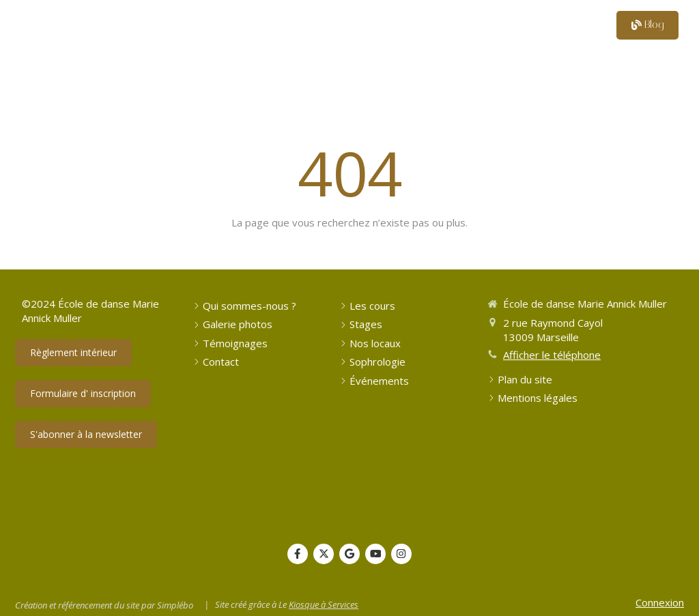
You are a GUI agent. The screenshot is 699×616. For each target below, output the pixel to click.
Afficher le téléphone (552, 355)
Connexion (660, 602)
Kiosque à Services (324, 604)
